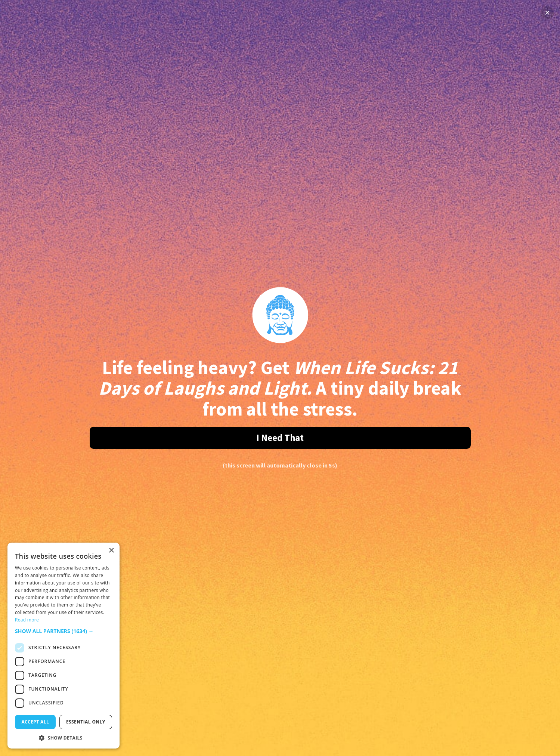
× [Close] (547, 13)
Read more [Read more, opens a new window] (27, 620)
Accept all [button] (35, 722)
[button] (64, 631)
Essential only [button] (86, 722)
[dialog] (64, 646)
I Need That (280, 438)
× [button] (111, 551)
